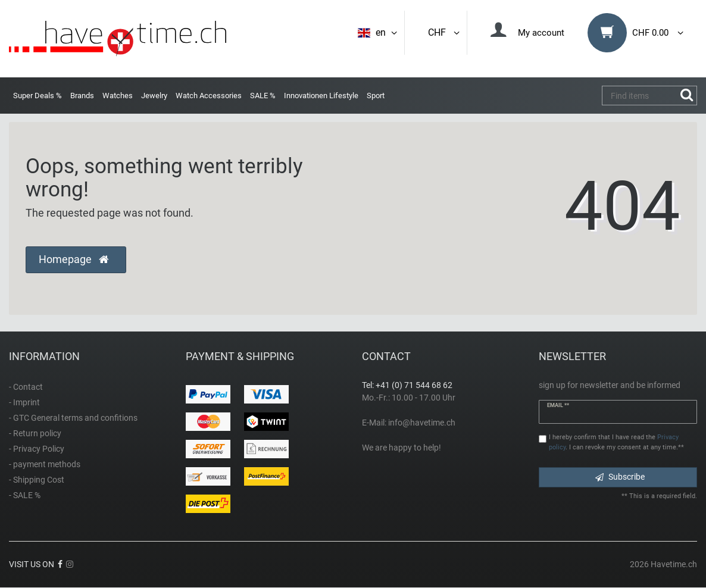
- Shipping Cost (37, 480)
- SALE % (25, 495)
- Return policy (35, 433)
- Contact (26, 387)
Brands (82, 96)
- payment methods (45, 464)
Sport (376, 96)
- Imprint (24, 402)
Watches (118, 96)
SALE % (263, 96)
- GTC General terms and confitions (73, 418)
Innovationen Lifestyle (321, 96)
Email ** (558, 405)
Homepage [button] (74, 259)
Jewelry (154, 96)
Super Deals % (38, 96)
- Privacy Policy (37, 449)
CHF (445, 32)
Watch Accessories (209, 96)
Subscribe (620, 477)
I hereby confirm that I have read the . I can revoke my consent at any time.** (616, 442)
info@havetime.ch (422, 423)
